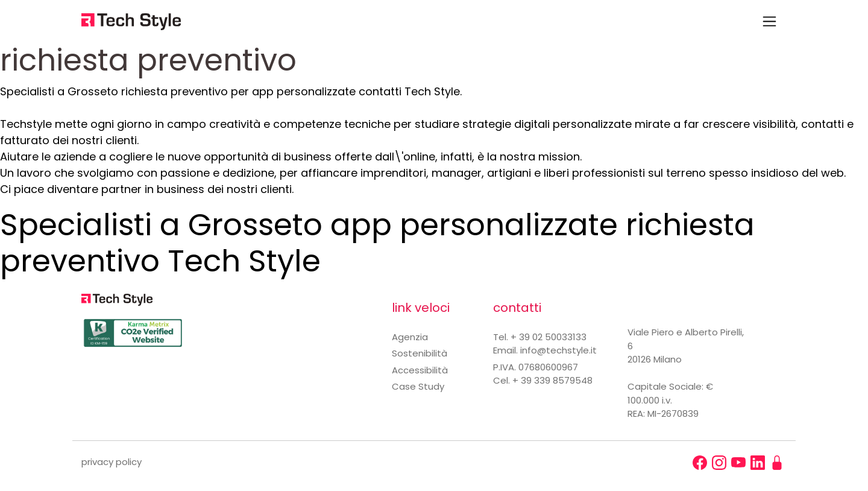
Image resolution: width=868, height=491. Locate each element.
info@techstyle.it (558, 350)
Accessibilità (420, 370)
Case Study (418, 386)
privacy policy (112, 462)
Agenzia (410, 337)
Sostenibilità (420, 353)
